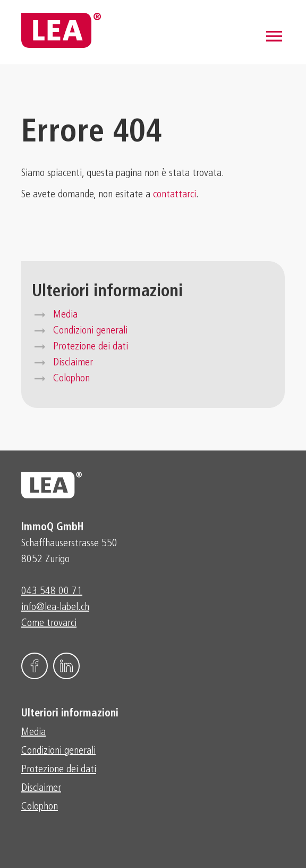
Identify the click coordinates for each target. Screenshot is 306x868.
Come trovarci (49, 623)
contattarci (175, 195)
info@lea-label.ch (55, 607)
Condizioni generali (90, 331)
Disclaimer (73, 363)
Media (65, 315)
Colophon (71, 379)
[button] (274, 36)
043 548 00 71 (52, 591)
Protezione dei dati (91, 347)
